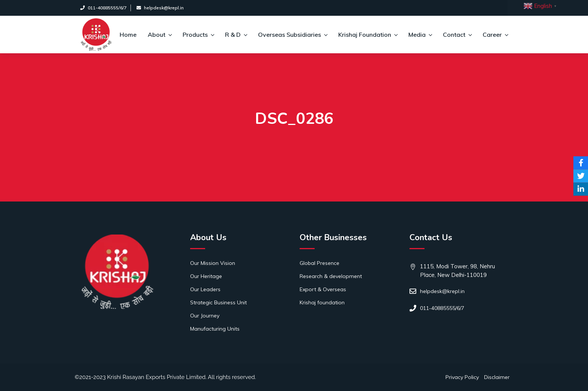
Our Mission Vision (213, 263)
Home (128, 35)
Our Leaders (205, 289)
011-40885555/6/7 (103, 8)
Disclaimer (497, 377)
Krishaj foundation (322, 302)
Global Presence (319, 263)
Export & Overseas (323, 289)
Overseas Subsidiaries (292, 35)
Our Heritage (206, 276)
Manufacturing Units (215, 329)
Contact (457, 35)
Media (420, 35)
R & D (236, 35)
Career (495, 35)
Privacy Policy (462, 377)
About (160, 35)
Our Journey (205, 316)
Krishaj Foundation (368, 35)
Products (198, 35)
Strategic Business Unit (218, 302)
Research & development (331, 276)
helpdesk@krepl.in (160, 8)
